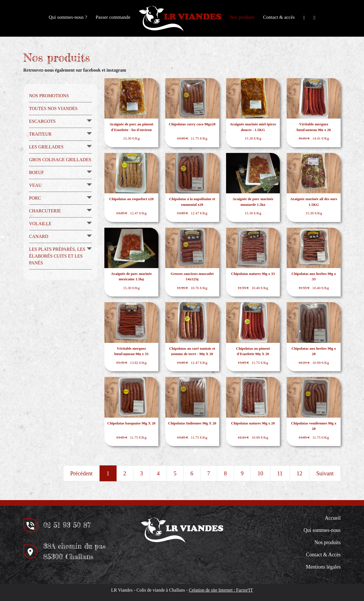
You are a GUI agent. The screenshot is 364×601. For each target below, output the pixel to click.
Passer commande (113, 17)
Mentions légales (323, 567)
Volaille (40, 224)
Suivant (325, 473)
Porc (35, 198)
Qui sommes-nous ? (68, 17)
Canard (39, 236)
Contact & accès (279, 17)
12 (299, 473)
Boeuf (36, 172)
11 (280, 473)
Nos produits (242, 17)
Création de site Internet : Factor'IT (221, 590)
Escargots (42, 121)
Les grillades (46, 147)
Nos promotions (49, 96)
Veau (35, 185)
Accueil (333, 518)
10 (260, 473)
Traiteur (40, 134)
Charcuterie (45, 211)
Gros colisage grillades (60, 160)
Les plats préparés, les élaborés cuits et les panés (57, 256)
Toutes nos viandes (53, 108)
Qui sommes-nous (322, 530)
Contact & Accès (323, 555)
